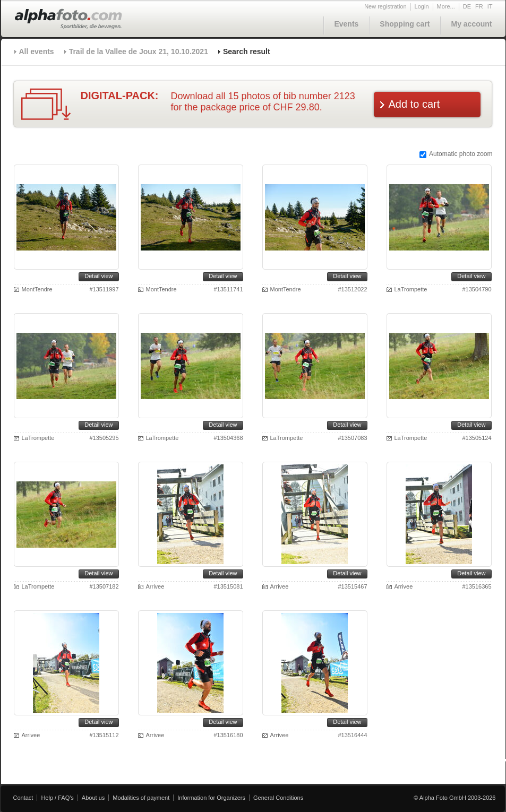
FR (479, 6)
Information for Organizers (211, 798)
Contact (23, 798)
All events (37, 51)
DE (467, 6)
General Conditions (278, 798)
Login (422, 6)
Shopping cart (405, 24)
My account (471, 24)
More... (446, 6)
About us (93, 798)
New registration (385, 6)
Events (346, 24)
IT (490, 6)
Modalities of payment (141, 798)
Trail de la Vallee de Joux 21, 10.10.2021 (139, 51)
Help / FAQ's (57, 798)
